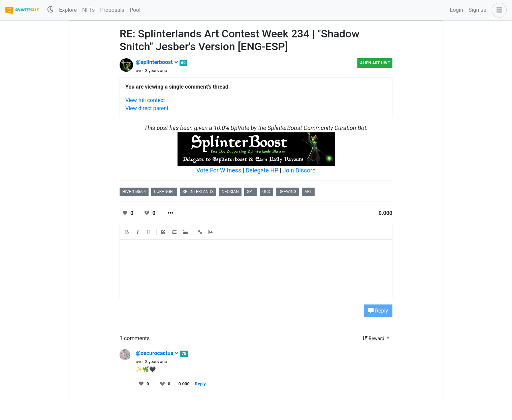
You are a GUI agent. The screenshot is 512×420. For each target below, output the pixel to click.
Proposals (112, 10)
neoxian (230, 192)
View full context (145, 100)
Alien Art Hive (375, 63)
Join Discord (299, 170)
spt (251, 192)
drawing (287, 192)
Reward (374, 338)
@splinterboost (157, 62)
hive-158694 (134, 192)
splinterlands (198, 192)
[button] (498, 10)
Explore (68, 10)
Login (457, 10)
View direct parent (147, 108)
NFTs (88, 10)
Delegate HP (262, 170)
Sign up (477, 10)
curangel (164, 192)
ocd (266, 192)
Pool (135, 10)
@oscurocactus (157, 353)
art (308, 192)
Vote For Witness (219, 170)
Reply (378, 311)
